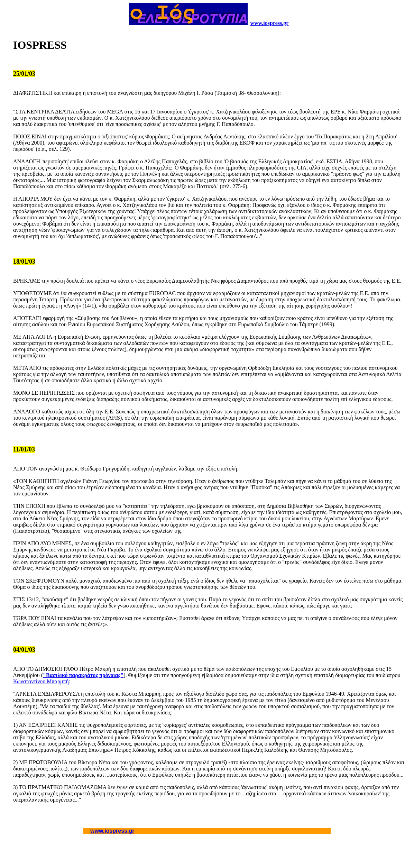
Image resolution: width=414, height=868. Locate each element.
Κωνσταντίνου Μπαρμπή (41, 681)
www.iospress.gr (270, 23)
